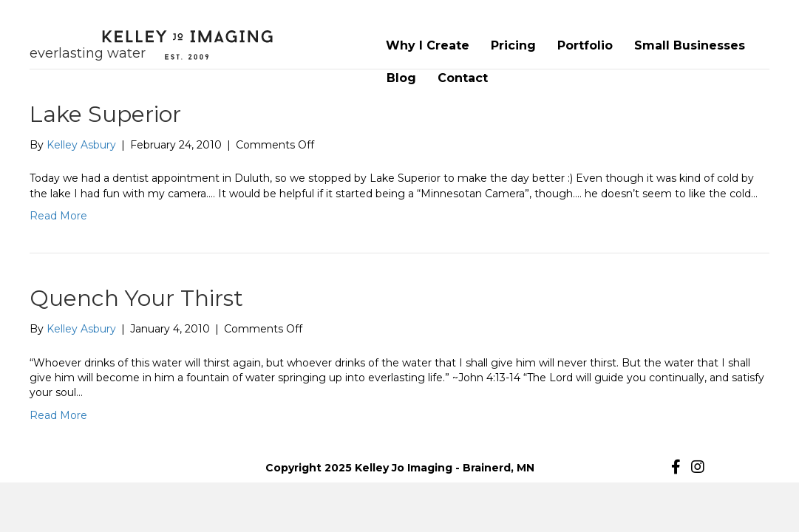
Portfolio (585, 45)
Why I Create (428, 45)
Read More (58, 216)
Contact (463, 78)
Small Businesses (690, 45)
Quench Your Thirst (136, 298)
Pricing (513, 45)
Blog (401, 78)
